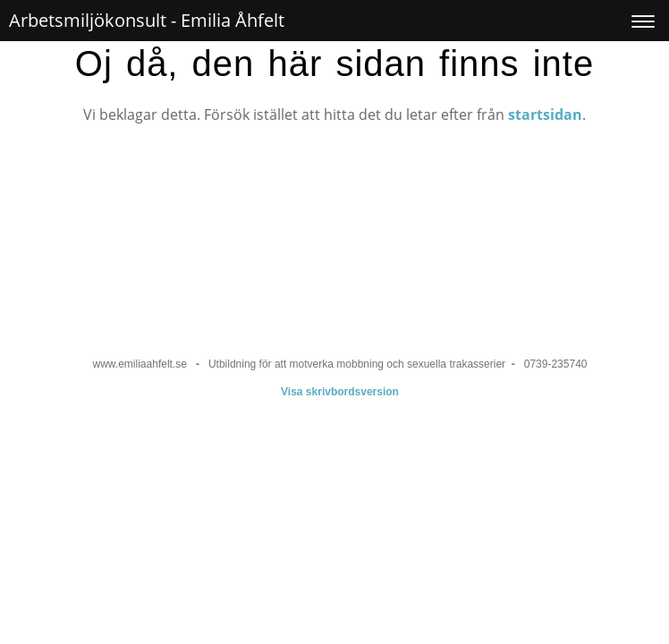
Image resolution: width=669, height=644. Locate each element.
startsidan (545, 114)
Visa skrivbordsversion (340, 392)
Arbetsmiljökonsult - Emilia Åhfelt (147, 20)
